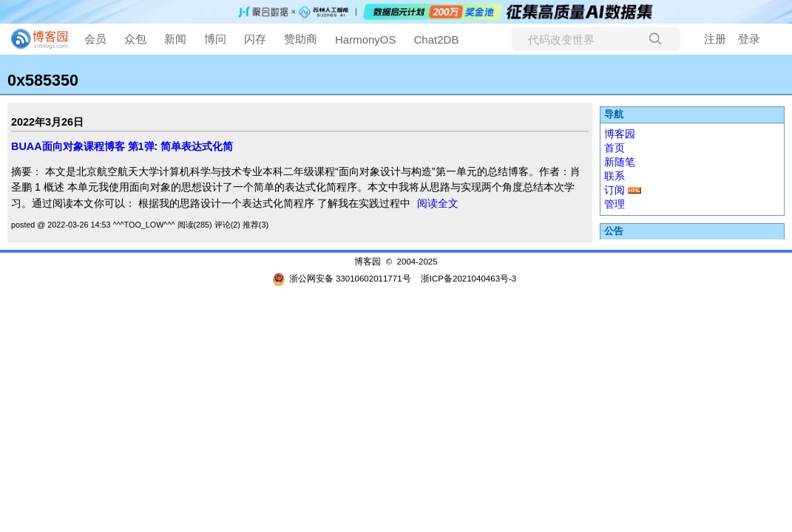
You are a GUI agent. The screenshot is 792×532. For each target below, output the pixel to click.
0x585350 (43, 80)
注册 (715, 39)
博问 (215, 39)
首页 (615, 148)
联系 (615, 176)
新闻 (175, 39)
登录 (749, 39)
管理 (615, 204)
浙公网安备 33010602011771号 (342, 279)
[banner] (33, 39)
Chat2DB (437, 40)
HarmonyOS (366, 40)
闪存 (255, 39)
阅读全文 (438, 203)
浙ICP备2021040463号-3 (468, 279)
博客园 (620, 134)
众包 (135, 39)
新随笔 (620, 162)
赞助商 (301, 39)
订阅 (615, 190)
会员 (95, 39)
